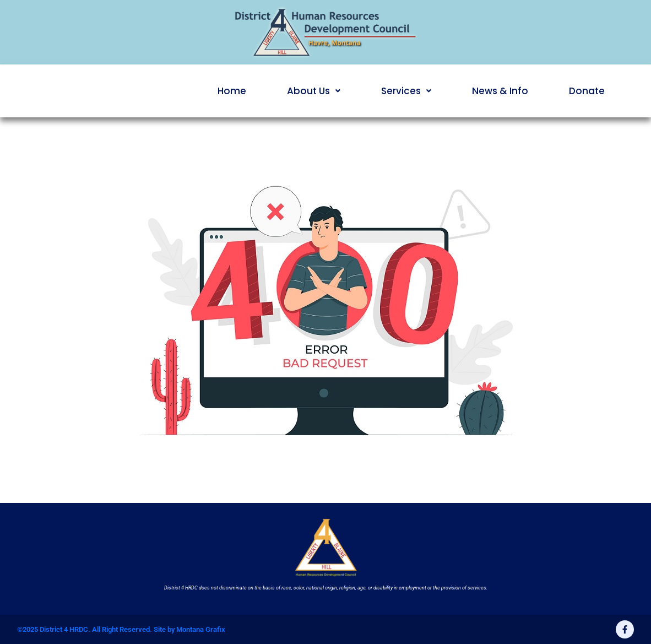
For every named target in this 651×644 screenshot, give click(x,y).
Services (406, 91)
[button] (314, 91)
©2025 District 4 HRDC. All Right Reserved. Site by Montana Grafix (121, 629)
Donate (587, 91)
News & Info (500, 91)
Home (232, 91)
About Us (314, 91)
